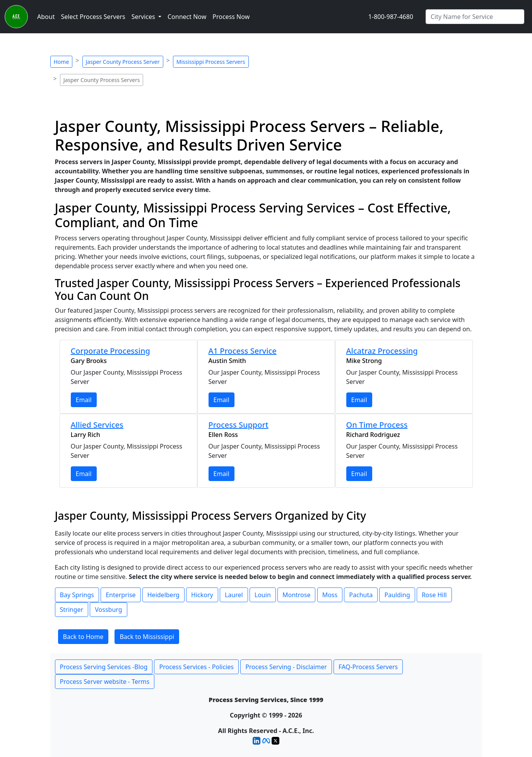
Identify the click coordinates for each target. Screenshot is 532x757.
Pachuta (361, 595)
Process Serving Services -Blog (104, 667)
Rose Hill (434, 595)
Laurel (234, 595)
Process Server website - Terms (105, 682)
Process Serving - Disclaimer (286, 667)
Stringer (72, 610)
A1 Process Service (243, 351)
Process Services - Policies (196, 667)
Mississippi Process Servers (211, 62)
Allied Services (97, 425)
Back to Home (83, 637)
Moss (330, 595)
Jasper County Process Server (123, 62)
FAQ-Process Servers (368, 667)
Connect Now (187, 17)
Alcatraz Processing (382, 351)
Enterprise (121, 595)
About (46, 17)
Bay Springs (77, 595)
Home (62, 62)
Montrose (297, 595)
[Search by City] (475, 17)
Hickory (202, 595)
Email (84, 400)
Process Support (239, 425)
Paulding (397, 595)
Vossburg (108, 610)
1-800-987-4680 (391, 17)
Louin (263, 595)
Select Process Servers (93, 17)
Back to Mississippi (147, 637)
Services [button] (144, 17)
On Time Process (377, 425)
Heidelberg (163, 595)
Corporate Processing (110, 351)
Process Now (231, 17)
